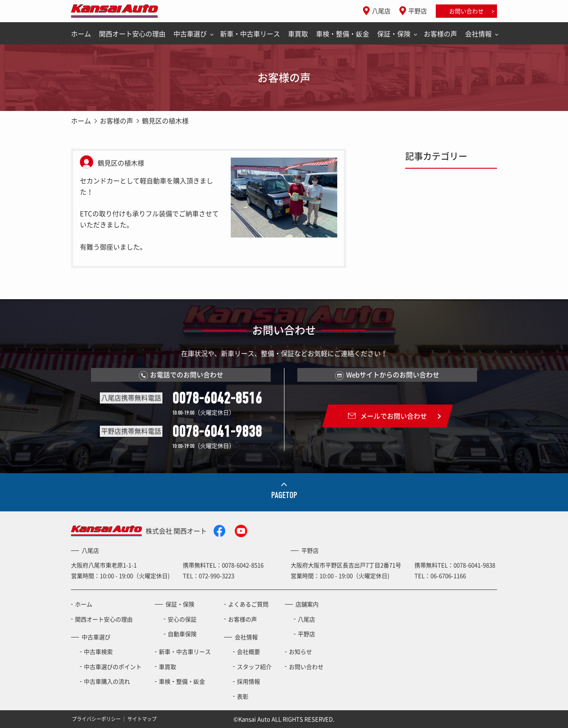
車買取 (298, 34)
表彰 (243, 696)
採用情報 (248, 681)
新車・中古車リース (250, 34)
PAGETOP (284, 495)
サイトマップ (142, 719)
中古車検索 (98, 651)
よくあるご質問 (248, 604)
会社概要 (248, 651)
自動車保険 (182, 634)
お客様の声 (440, 34)
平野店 (418, 11)
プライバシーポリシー (96, 719)
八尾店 (381, 11)
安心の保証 (182, 619)
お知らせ (300, 651)
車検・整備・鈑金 (343, 34)
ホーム (81, 34)
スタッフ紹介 (254, 667)
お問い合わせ (466, 11)
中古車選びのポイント (113, 667)
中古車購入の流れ (107, 681)
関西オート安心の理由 (132, 34)
